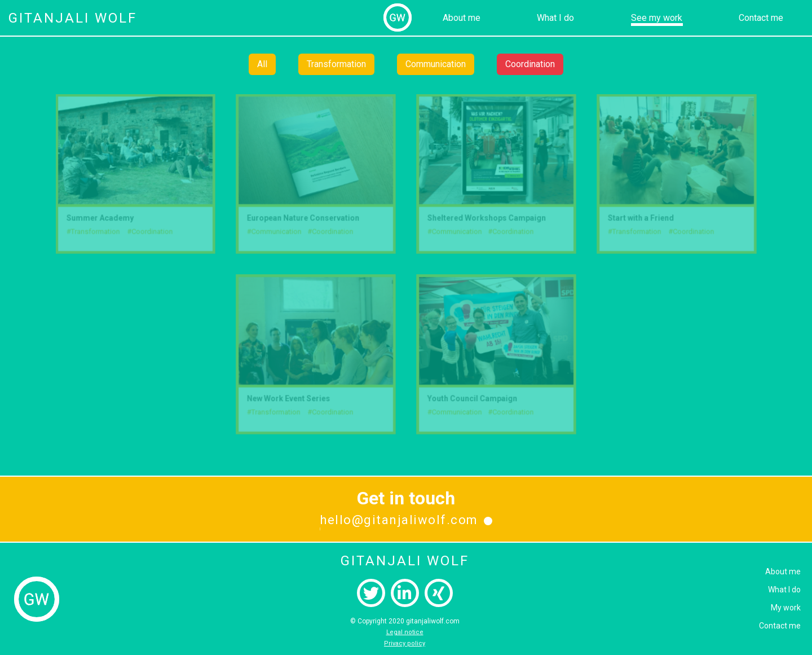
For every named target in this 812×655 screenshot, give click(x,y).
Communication (436, 64)
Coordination (530, 64)
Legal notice (405, 632)
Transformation (336, 64)
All (262, 64)
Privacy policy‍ (405, 643)
